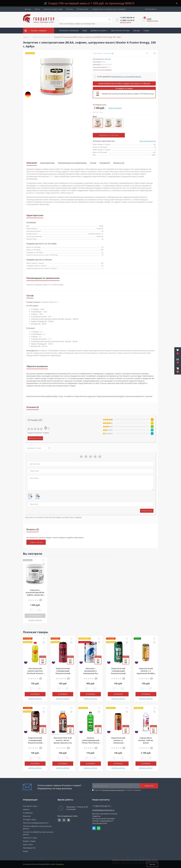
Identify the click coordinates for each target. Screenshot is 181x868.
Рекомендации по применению (72, 163)
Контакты (70, 9)
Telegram (94, 828)
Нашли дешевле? (115, 108)
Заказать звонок (126, 22)
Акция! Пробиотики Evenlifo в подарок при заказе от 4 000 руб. (124, 83)
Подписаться (149, 786)
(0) (112, 53)
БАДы (85, 30)
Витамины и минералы (69, 30)
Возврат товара (29, 841)
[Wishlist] (147, 53)
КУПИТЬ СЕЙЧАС (35, 620)
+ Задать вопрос (36, 542)
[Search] (109, 20)
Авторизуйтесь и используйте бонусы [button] (126, 77)
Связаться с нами (30, 838)
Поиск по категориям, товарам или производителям (77, 24)
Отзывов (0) (105, 163)
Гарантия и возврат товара (53, 9)
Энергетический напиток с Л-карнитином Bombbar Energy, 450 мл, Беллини (146, 673)
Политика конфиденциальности (113, 790)
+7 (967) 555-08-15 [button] (102, 806)
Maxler (108, 59)
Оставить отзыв (147, 511)
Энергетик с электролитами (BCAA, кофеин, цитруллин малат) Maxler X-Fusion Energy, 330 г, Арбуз (35, 595)
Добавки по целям (99, 30)
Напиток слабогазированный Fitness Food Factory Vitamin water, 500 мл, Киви (91, 743)
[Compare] (154, 53)
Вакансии (27, 816)
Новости (26, 809)
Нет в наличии (35, 616)
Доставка (28, 9)
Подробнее (60, 864)
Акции (62, 36)
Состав (93, 163)
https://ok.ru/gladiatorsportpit (64, 820)
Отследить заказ (82, 9)
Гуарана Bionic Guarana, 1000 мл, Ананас (146, 740)
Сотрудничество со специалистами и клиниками (109, 9)
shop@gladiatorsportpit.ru (103, 810)
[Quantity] (35, 610)
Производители (29, 848)
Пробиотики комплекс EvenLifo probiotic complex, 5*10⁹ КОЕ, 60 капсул (128, 94)
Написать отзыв (35, 438)
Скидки (146, 30)
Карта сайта (28, 844)
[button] (178, 370)
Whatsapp (99, 828)
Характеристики (47, 163)
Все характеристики (148, 141)
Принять (152, 864)
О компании (28, 813)
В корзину (35, 694)
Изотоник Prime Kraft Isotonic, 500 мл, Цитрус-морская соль (63, 740)
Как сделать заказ (30, 806)
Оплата (37, 9)
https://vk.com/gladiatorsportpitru (59, 820)
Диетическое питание (120, 30)
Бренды (137, 30)
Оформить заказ (152, 21)
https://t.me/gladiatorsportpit (69, 820)
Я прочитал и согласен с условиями (118, 790)
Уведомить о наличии (107, 135)
